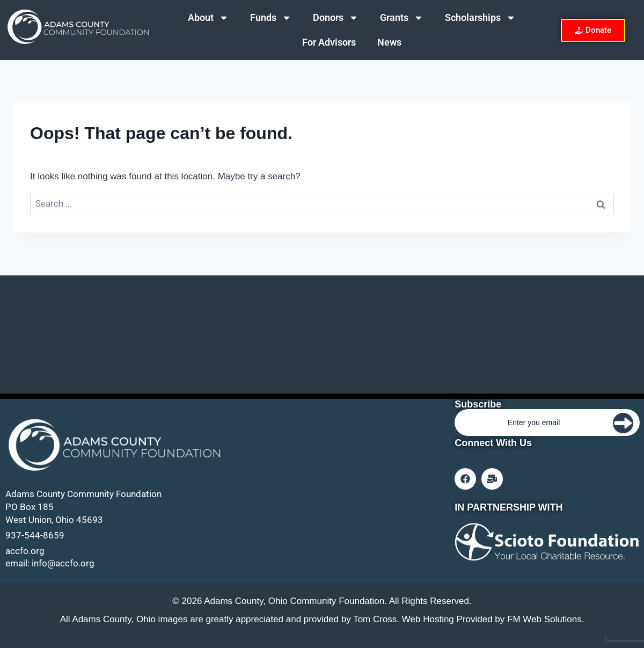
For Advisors (329, 42)
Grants (402, 18)
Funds (271, 18)
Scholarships (480, 18)
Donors (336, 18)
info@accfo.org (63, 563)
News (389, 42)
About (208, 18)
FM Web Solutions (544, 619)
